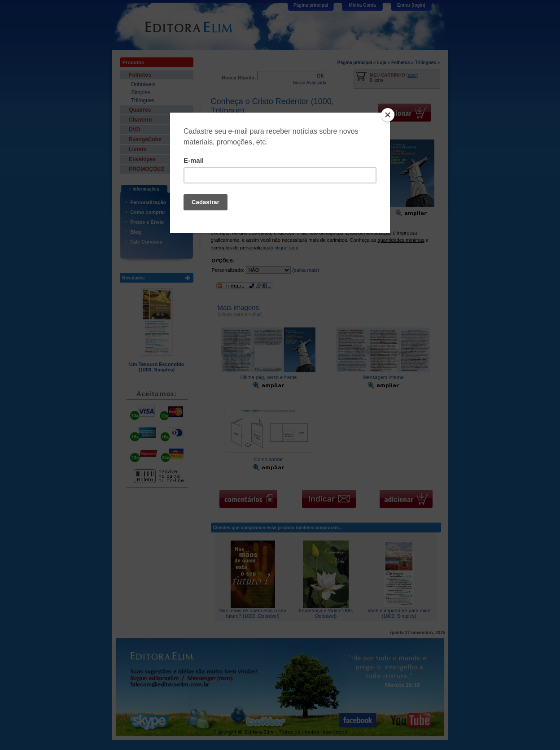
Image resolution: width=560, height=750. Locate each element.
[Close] (388, 115)
